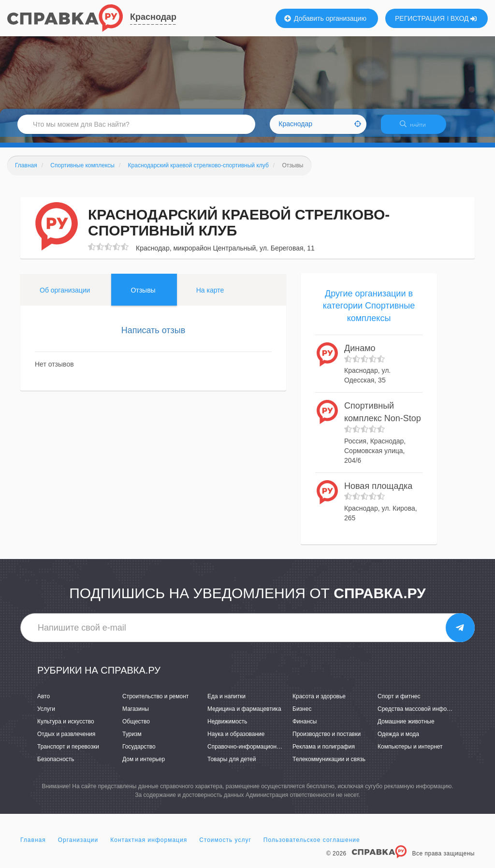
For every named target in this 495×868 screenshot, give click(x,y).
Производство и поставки (327, 740)
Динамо (360, 354)
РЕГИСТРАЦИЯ (420, 18)
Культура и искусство (66, 727)
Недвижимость (227, 727)
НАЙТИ (418, 128)
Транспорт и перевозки (68, 752)
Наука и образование (236, 740)
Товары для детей (232, 765)
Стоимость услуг (225, 846)
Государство (139, 752)
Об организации (65, 296)
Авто (44, 702)
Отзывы (143, 296)
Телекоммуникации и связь (329, 765)
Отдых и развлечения (66, 740)
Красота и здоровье (319, 702)
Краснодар (153, 17)
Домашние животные (406, 727)
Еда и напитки (226, 702)
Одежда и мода (398, 740)
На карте (210, 296)
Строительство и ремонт (155, 702)
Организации (78, 846)
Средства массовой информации (422, 715)
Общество (136, 727)
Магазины (136, 715)
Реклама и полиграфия (324, 752)
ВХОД (464, 18)
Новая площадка (378, 492)
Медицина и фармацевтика (244, 715)
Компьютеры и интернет (410, 752)
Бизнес (302, 715)
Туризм (132, 740)
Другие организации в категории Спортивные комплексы (369, 312)
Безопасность (56, 765)
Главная (33, 846)
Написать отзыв (153, 336)
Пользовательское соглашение (312, 846)
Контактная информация (149, 846)
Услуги (46, 715)
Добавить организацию (325, 18)
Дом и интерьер (144, 765)
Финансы (305, 727)
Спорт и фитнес (399, 702)
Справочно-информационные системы (260, 752)
